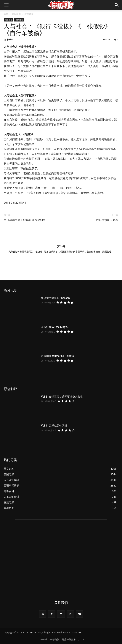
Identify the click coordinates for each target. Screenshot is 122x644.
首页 (6, 14)
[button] (117, 5)
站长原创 (16, 14)
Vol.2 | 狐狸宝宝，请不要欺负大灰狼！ (63, 397)
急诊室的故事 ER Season (55, 298)
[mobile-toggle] (6, 5)
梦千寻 (10, 40)
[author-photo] (61, 240)
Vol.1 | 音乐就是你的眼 (54, 426)
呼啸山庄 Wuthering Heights (57, 356)
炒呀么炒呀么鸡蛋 (107, 220)
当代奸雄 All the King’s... (55, 327)
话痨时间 (29, 14)
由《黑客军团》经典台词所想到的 (25, 220)
